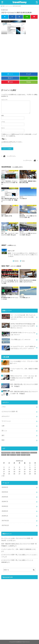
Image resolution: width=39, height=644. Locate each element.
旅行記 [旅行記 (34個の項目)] (18, 455)
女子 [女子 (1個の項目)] (8, 455)
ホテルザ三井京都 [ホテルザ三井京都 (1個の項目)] (25, 453)
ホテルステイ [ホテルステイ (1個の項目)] (34, 453)
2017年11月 (5, 525)
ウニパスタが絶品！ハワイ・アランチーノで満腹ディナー (24, 362)
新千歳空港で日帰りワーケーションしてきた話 (19, 334)
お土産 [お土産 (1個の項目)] (13, 453)
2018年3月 (5, 506)
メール (3, 122)
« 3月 (3, 476)
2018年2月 (5, 511)
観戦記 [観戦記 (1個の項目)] (28, 455)
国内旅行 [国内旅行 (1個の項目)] (4, 455)
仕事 (3, 426)
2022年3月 (5, 497)
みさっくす (11, 251)
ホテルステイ (6, 416)
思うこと (4, 431)
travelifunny (19, 2)
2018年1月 (5, 516)
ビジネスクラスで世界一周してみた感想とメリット (16, 555)
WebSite (16, 261)
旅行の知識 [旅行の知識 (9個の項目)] (13, 455)
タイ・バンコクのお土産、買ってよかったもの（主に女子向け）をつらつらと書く (19, 317)
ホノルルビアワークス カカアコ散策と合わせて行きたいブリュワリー (19, 348)
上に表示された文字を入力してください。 (12, 142)
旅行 (3, 435)
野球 (3, 440)
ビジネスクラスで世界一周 (10, 411)
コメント (4, 100)
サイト (3, 128)
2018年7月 (5, 501)
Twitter (23, 261)
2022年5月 (5, 492)
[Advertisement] (19, 54)
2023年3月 (5, 487)
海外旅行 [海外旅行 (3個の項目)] (23, 455)
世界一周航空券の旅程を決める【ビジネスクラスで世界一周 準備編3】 (24, 393)
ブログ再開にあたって (16, 340)
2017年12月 (5, 521)
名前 (2, 115)
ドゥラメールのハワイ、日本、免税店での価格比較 (24, 370)
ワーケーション (6, 421)
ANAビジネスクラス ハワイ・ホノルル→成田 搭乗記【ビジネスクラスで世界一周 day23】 (23, 378)
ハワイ (4, 407)
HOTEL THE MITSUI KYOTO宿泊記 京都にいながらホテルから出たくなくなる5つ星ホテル (18, 326)
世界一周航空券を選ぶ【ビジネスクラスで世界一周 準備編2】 (24, 385)
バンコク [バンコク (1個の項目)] (18, 453)
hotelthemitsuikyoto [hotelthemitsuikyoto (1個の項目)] (6, 453)
